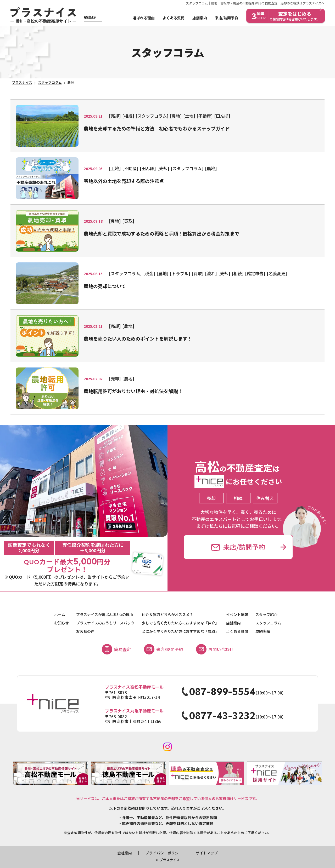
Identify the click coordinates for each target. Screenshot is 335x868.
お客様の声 (85, 631)
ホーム (60, 614)
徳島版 (90, 17)
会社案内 (125, 853)
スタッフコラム (268, 623)
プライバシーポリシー (164, 853)
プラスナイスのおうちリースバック (105, 623)
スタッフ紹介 (266, 614)
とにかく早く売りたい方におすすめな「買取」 (180, 631)
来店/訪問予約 (227, 18)
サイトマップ (207, 853)
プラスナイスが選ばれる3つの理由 (105, 614)
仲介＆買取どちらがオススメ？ (167, 614)
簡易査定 (116, 649)
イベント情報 (237, 614)
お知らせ (62, 623)
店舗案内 (200, 18)
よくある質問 (174, 18)
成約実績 (263, 631)
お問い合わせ (215, 649)
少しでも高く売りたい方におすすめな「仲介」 (180, 623)
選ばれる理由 (144, 18)
